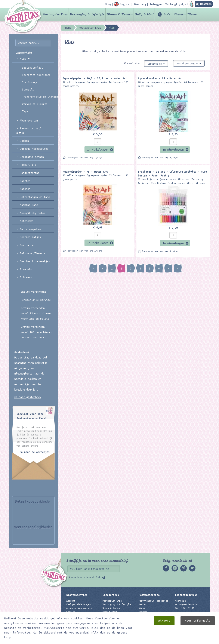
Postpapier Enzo (55, 14)
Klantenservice (77, 595)
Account (71, 601)
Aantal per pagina (189, 64)
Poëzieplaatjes (30, 237)
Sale (167, 14)
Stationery (30, 82)
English (71, 612)
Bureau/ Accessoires (34, 149)
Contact (71, 616)
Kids (25, 59)
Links (142, 616)
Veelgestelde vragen (78, 604)
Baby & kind (144, 14)
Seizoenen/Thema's (33, 253)
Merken (180, 14)
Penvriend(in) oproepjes (153, 601)
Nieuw (192, 14)
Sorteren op (156, 64)
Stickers (26, 277)
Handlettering (30, 173)
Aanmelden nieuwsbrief (85, 577)
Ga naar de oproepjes (35, 452)
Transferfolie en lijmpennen (38, 97)
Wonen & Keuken (119, 14)
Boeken (24, 141)
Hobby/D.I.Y (28, 165)
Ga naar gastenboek (28, 397)
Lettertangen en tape (35, 197)
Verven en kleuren (35, 104)
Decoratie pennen (32, 157)
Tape (25, 111)
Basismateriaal (33, 68)
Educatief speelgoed (36, 75)
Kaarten (25, 181)
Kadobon (25, 189)
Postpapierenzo (149, 595)
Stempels (28, 89)
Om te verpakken (31, 229)
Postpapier (27, 245)
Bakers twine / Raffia (28, 131)
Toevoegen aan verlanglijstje (84, 158)
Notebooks (27, 221)
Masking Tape (29, 205)
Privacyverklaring (77, 619)
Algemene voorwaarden (79, 608)
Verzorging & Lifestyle (87, 14)
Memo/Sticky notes (33, 213)
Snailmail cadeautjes (35, 261)
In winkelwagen (98, 150)
